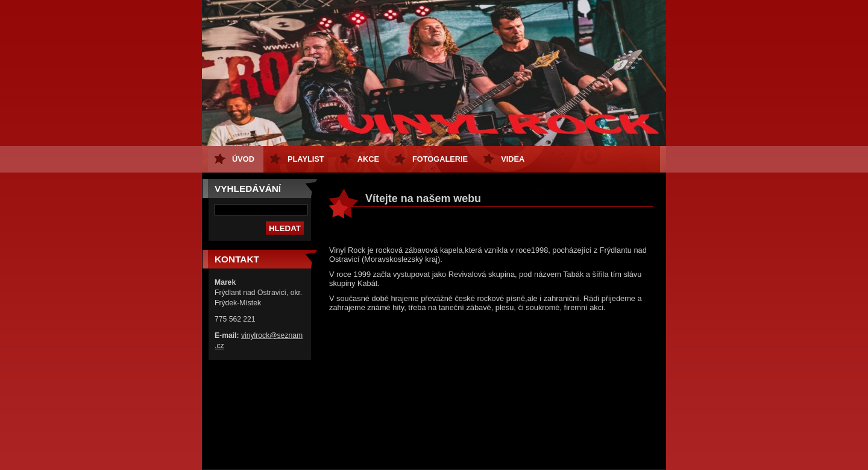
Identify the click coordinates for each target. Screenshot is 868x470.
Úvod (243, 159)
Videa (513, 159)
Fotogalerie (440, 159)
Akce (368, 159)
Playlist (306, 159)
